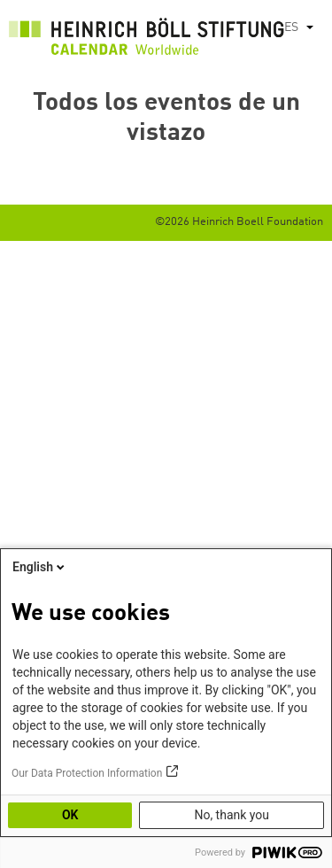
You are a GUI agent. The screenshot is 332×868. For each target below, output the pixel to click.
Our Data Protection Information (87, 773)
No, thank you (232, 815)
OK (70, 815)
